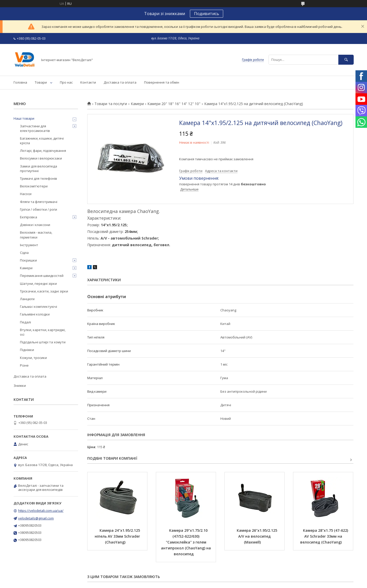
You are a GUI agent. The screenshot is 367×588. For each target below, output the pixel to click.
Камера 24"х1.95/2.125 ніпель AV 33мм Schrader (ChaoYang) (118, 536)
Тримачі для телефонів (39, 178)
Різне (24, 365)
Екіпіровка (29, 217)
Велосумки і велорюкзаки (41, 158)
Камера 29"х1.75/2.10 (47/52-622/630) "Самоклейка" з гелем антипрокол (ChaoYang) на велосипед (186, 542)
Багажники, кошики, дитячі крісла (42, 141)
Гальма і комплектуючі (39, 307)
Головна (20, 82)
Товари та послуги (111, 104)
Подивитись (207, 14)
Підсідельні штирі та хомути (43, 342)
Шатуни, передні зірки (38, 284)
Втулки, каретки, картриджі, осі (43, 332)
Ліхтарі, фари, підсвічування (43, 151)
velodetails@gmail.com (36, 518)
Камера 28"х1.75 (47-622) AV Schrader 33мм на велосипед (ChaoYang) (325, 536)
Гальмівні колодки (35, 314)
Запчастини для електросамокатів (35, 128)
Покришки (28, 260)
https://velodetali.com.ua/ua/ (41, 511)
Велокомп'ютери (34, 186)
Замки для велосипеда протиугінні (39, 168)
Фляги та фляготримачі (39, 202)
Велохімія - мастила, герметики (36, 235)
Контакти (88, 82)
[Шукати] (346, 60)
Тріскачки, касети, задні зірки (44, 291)
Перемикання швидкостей (42, 276)
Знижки (20, 386)
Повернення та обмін (162, 82)
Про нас (66, 82)
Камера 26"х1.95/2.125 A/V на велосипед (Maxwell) (257, 536)
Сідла (24, 253)
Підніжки (27, 350)
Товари (41, 82)
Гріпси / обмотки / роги (39, 209)
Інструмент (29, 245)
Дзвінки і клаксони (35, 225)
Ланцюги (27, 299)
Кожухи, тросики (33, 358)
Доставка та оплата (120, 82)
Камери (137, 104)
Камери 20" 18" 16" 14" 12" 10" (174, 104)
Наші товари (24, 118)
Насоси (26, 194)
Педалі (25, 322)
